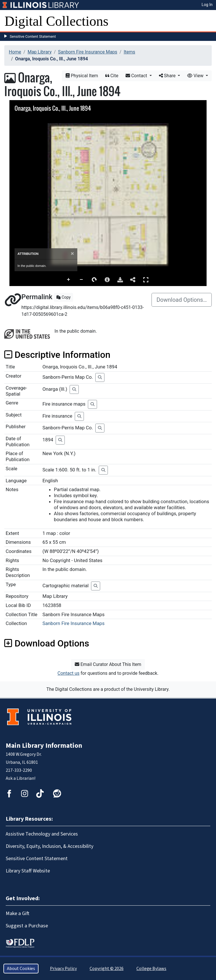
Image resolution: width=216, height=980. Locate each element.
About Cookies (21, 969)
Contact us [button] (69, 673)
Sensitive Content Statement (33, 36)
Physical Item (82, 76)
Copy (63, 297)
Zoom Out (82, 280)
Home (15, 52)
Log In (207, 5)
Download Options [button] (47, 643)
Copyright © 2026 (107, 969)
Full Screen (146, 280)
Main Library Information (44, 746)
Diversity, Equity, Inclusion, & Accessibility (50, 846)
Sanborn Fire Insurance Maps (88, 52)
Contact (137, 76)
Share (168, 76)
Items (129, 52)
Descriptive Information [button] (57, 355)
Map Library (40, 52)
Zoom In (69, 280)
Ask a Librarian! (21, 778)
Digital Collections (56, 21)
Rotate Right (94, 280)
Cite (112, 76)
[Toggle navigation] (208, 21)
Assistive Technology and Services (42, 834)
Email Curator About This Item (108, 664)
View (196, 76)
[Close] (72, 254)
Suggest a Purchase (27, 926)
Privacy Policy (63, 969)
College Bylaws (151, 969)
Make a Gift (18, 913)
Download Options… (182, 300)
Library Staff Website (28, 871)
